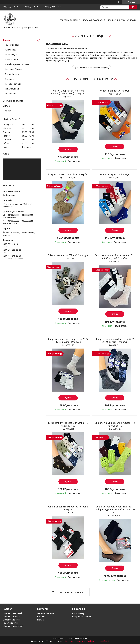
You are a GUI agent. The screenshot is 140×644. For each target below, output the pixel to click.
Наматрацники (12, 89)
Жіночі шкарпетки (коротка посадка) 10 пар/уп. (68, 508)
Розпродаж (10, 94)
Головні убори (12, 60)
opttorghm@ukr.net (15, 212)
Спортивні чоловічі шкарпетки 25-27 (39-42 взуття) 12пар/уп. (68, 341)
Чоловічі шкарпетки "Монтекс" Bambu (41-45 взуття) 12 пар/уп (68, 92)
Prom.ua (84, 639)
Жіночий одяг (11, 50)
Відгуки (121, 20)
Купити (68, 149)
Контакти (132, 20)
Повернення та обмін (81, 617)
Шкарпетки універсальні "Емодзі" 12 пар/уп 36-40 (115, 424)
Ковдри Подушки (13, 84)
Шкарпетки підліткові (13, 626)
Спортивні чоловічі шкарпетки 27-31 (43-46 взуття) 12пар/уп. (115, 257)
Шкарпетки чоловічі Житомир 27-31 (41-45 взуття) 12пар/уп (115, 341)
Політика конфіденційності (98, 641)
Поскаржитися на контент (75, 641)
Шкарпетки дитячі (11, 620)
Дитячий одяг (11, 55)
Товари (74, 20)
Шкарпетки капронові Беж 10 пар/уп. (68, 174)
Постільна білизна (13, 69)
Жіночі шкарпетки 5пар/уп (115, 91)
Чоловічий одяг (12, 45)
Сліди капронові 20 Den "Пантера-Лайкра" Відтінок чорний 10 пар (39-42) (115, 510)
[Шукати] (133, 7)
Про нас (112, 20)
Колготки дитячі (10, 623)
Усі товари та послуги (67, 592)
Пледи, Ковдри (12, 74)
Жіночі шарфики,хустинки (17, 64)
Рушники (9, 79)
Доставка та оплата (93, 20)
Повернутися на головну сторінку (93, 68)
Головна (64, 20)
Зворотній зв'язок (46, 614)
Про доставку (78, 614)
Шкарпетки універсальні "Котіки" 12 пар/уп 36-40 (68, 424)
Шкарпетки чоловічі (12, 614)
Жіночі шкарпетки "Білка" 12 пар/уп (68, 255)
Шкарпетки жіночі (11, 617)
